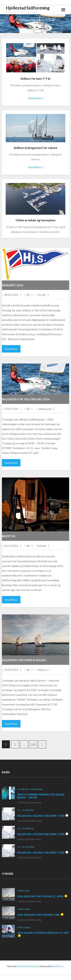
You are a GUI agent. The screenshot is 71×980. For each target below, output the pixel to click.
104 (33, 744)
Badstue (9, 536)
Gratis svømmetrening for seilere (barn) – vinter (41, 796)
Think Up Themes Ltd (28, 966)
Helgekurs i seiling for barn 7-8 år (41, 816)
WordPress (58, 966)
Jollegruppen (45, 409)
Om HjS (42, 295)
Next (42, 744)
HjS (28, 295)
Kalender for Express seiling (24, 660)
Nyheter (42, 546)
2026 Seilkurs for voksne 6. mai (38, 915)
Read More (35, 98)
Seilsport (42, 670)
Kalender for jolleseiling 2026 (26, 399)
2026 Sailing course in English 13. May (43, 933)
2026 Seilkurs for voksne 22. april (40, 896)
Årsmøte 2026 (12, 285)
